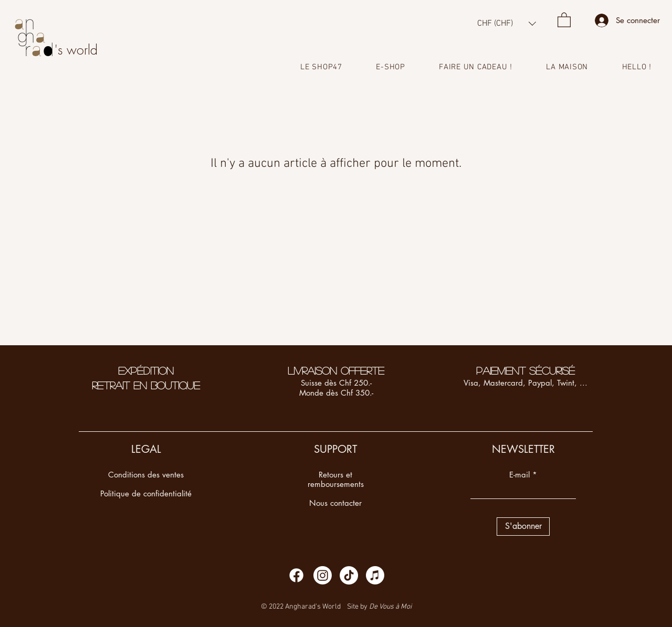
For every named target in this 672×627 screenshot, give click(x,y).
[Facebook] (296, 575)
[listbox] (507, 23)
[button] (507, 23)
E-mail (519, 475)
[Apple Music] (375, 575)
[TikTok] (349, 575)
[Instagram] (323, 575)
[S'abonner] (523, 527)
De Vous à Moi (390, 607)
